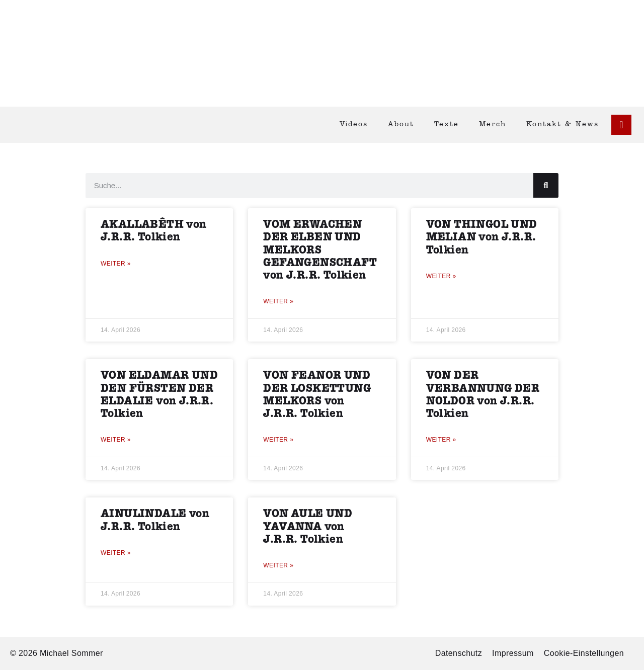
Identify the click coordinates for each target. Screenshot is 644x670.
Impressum (513, 653)
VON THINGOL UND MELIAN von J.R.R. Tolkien (482, 237)
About (401, 124)
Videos (354, 124)
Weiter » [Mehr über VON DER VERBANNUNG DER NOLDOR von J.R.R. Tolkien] (441, 440)
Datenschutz (459, 653)
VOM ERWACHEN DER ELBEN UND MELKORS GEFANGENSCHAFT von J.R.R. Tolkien (320, 250)
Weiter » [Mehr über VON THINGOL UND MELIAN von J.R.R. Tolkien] (441, 276)
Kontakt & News (562, 124)
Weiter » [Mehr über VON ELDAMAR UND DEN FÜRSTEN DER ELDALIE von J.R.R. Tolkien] (116, 440)
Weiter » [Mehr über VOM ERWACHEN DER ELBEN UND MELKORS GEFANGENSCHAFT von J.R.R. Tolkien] (278, 301)
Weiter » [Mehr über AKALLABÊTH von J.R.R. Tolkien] (116, 264)
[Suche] (546, 185)
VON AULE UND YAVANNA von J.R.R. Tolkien (308, 526)
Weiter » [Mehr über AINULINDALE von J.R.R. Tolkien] (116, 553)
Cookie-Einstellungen (584, 653)
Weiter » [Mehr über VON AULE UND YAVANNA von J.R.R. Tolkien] (278, 565)
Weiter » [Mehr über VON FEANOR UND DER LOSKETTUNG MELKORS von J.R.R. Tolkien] (278, 440)
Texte (447, 124)
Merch (493, 124)
